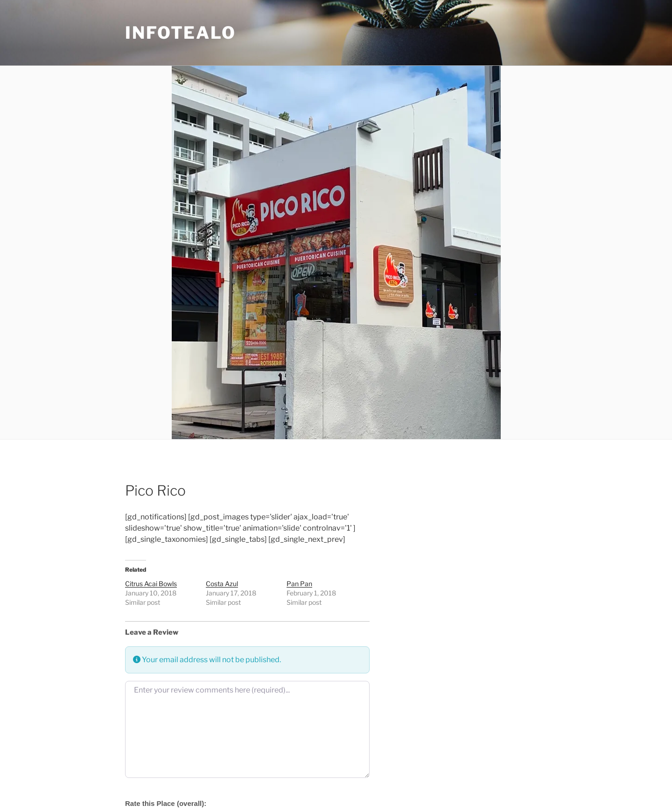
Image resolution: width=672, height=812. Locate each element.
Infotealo (181, 33)
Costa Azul (222, 584)
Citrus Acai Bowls (151, 584)
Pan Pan (299, 584)
